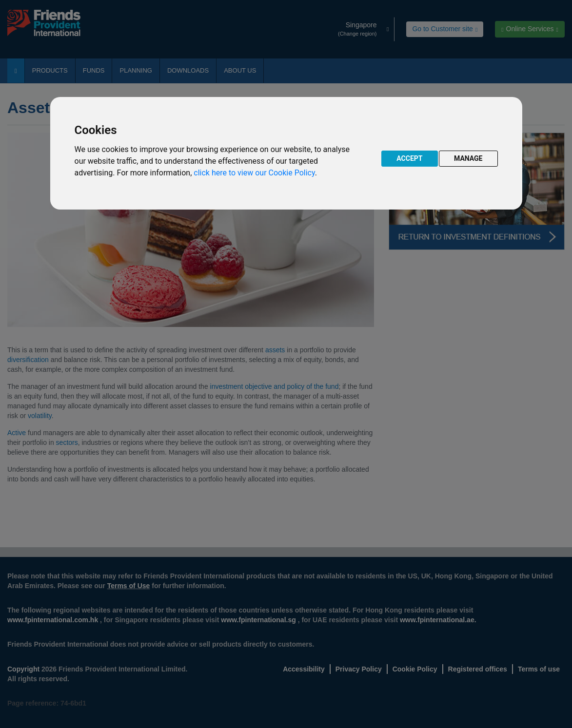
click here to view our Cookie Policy (254, 173)
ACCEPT (409, 158)
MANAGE (468, 158)
